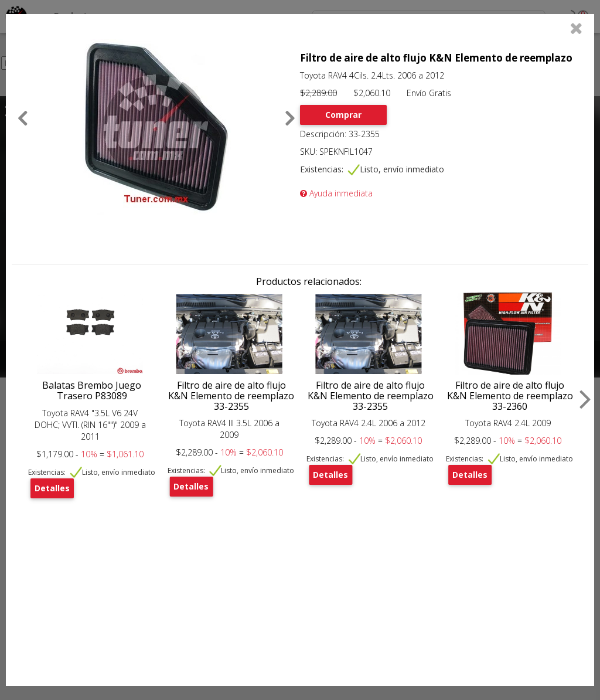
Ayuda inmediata (336, 193)
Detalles (52, 488)
